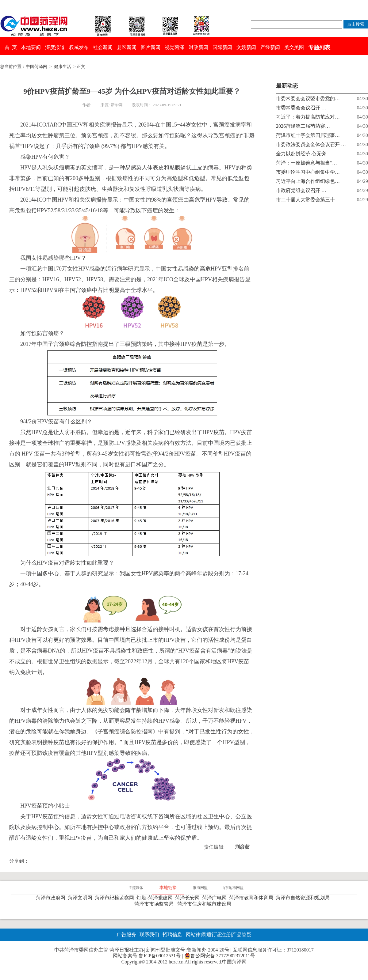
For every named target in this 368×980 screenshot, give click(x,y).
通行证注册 (219, 935)
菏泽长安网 (189, 898)
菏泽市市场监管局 (155, 904)
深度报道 (55, 47)
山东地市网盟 (232, 888)
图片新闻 (151, 47)
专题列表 (319, 47)
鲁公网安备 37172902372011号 (220, 956)
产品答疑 (242, 935)
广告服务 (126, 935)
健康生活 (63, 67)
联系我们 (149, 935)
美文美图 (294, 47)
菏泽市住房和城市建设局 (205, 904)
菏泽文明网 (81, 898)
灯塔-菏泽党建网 (156, 898)
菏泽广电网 (216, 898)
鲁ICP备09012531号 (160, 956)
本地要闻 (31, 47)
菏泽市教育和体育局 (252, 898)
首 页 (11, 47)
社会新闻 (103, 47)
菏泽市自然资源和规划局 (304, 898)
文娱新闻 (246, 47)
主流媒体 (136, 888)
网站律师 (195, 935)
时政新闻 (198, 47)
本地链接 (168, 888)
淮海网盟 (200, 888)
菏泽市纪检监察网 (116, 898)
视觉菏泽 (174, 47)
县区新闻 (127, 47)
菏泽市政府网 (52, 898)
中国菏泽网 (36, 67)
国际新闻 (222, 47)
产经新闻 (270, 47)
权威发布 (79, 47)
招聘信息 (172, 935)
